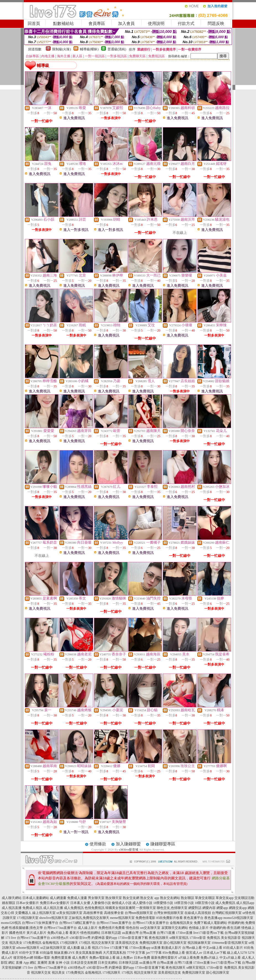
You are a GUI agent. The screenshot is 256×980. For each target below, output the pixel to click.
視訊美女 (16, 943)
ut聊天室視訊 (179, 938)
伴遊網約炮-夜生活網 (225, 928)
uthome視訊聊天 (28, 948)
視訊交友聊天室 (103, 943)
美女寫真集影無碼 (89, 953)
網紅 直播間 (39, 963)
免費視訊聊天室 (151, 943)
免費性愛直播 (61, 958)
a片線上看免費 (189, 958)
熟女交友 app (150, 898)
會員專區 (97, 24)
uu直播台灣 (130, 933)
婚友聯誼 (9, 903)
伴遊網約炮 (236, 923)
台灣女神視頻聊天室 (169, 913)
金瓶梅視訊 (51, 943)
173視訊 (85, 943)
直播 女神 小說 (59, 963)
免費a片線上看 (58, 933)
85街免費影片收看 (169, 918)
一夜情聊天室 (146, 908)
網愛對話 (195, 908)
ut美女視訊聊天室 (69, 913)
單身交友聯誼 (205, 898)
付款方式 (186, 24)
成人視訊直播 (12, 908)
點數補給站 (63, 24)
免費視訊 (213, 938)
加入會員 (126, 24)
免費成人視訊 (32, 908)
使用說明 (156, 24)
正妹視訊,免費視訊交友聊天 (89, 918)
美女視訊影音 (231, 938)
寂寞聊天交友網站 (175, 928)
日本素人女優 (80, 903)
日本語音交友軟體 (84, 963)
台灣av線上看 (192, 948)
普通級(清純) (117, 49)
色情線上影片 (199, 928)
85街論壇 (46, 953)
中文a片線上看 (230, 958)
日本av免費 (142, 958)
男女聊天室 (96, 898)
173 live (11, 938)
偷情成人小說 (122, 903)
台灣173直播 (166, 933)
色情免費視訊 (95, 908)
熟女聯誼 (187, 898)
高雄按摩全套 (114, 913)
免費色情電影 (145, 918)
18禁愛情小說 (163, 903)
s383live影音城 (129, 849)
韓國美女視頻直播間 (120, 908)
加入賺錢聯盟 (128, 844)
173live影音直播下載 (133, 938)
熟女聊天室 (114, 898)
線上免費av (125, 958)
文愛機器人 (23, 913)
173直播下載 (119, 948)
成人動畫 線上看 (79, 948)
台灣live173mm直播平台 (114, 923)
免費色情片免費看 (112, 928)
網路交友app (238, 908)
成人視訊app (245, 903)
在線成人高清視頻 (198, 913)
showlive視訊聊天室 (53, 918)
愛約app (111, 938)
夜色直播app (213, 918)
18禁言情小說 (184, 903)
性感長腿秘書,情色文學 (26, 928)
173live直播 (184, 933)
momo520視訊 (11, 923)
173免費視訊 (32, 943)
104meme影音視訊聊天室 (230, 943)
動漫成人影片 (171, 948)
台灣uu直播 (148, 933)
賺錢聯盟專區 (163, 844)
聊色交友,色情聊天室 (172, 908)
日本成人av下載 (215, 953)
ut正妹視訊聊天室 (53, 948)
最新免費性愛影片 (164, 958)
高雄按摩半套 (93, 913)
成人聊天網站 (12, 898)
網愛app (222, 908)
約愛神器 (98, 938)
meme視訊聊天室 (122, 918)
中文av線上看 (212, 948)
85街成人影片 (233, 948)
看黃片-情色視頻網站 (85, 933)
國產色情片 (17, 933)
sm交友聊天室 (150, 928)
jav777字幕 (154, 953)
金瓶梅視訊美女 (181, 923)
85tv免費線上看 (174, 953)
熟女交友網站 (170, 898)
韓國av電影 (42, 958)
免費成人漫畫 (77, 898)
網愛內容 (209, 908)
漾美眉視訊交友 (127, 943)
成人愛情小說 (142, 903)
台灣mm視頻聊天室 (139, 913)
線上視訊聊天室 (44, 913)
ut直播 (156, 948)
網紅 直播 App (19, 963)
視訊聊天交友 (41, 973)
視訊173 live (100, 948)
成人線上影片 (88, 928)
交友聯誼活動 (244, 898)
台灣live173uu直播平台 (60, 928)
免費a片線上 (209, 958)
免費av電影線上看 (102, 958)
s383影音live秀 (80, 938)
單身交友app (225, 898)
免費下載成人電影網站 (210, 923)
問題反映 (216, 24)
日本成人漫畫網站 (36, 898)
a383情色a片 (60, 938)
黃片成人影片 (36, 933)
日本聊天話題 (111, 933)
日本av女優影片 (28, 903)
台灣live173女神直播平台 (40, 923)
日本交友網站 (108, 963)
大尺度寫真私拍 (114, 953)
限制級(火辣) (62, 49)
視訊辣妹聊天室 (199, 943)
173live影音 (198, 938)
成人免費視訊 (225, 903)
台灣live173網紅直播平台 (77, 923)
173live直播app (140, 948)
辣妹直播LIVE (64, 953)
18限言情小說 (205, 903)
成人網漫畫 (58, 898)
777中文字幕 (136, 953)
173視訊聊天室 (28, 918)
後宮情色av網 (23, 958)
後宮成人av (194, 953)
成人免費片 (80, 958)
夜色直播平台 (194, 918)
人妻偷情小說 (101, 903)
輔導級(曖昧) (89, 49)
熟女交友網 (131, 898)
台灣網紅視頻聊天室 (227, 913)
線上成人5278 (237, 953)
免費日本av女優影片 (55, 903)
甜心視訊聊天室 (175, 943)
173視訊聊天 (69, 943)
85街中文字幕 (29, 953)
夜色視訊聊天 (159, 938)
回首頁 (34, 24)
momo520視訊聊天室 (238, 918)
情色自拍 (132, 928)
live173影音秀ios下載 (208, 933)
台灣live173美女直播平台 (151, 923)
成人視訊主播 (53, 908)
